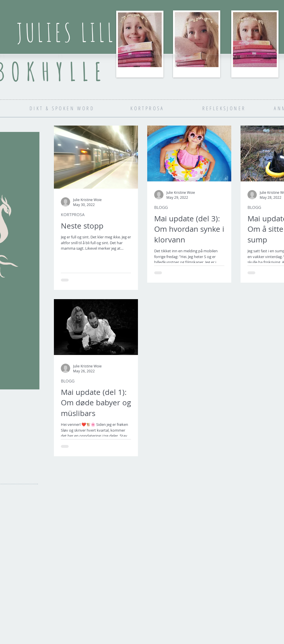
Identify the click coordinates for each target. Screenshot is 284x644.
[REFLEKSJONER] (224, 108)
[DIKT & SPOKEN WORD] (62, 108)
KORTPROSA (73, 215)
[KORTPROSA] (147, 108)
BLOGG (161, 207)
